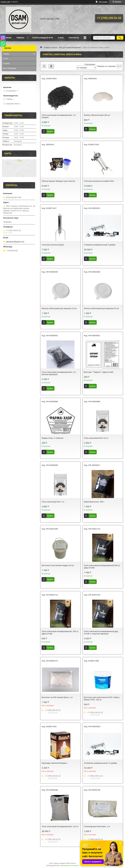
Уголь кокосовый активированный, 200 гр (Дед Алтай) (60, 632)
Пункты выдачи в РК (43, 38)
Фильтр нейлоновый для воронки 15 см (101, 308)
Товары (20, 38)
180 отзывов (103, 2)
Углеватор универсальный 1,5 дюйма (100, 763)
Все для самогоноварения (70, 48)
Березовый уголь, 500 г (94, 502)
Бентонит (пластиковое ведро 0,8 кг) (58, 565)
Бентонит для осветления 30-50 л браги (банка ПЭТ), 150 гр (102, 698)
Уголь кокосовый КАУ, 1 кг (53, 502)
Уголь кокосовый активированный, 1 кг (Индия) (59, 116)
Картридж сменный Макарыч (54, 763)
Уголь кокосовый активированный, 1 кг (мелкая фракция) (59, 373)
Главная (7, 38)
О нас (61, 38)
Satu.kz (73, 863)
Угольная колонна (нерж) (53, 245)
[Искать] (120, 38)
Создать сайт (5, 2)
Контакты (74, 38)
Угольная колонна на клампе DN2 (99, 181)
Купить (50, 131)
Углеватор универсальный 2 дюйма (100, 245)
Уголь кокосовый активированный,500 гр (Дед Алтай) (102, 567)
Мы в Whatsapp (10, 68)
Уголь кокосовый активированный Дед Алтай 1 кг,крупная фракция (101, 632)
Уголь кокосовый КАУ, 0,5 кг (96, 438)
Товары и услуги (51, 48)
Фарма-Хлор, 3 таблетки (52, 438)
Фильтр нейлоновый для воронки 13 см (59, 308)
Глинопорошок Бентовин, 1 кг (97, 826)
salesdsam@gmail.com (15, 242)
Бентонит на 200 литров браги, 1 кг (57, 697)
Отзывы (6, 63)
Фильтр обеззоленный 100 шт (97, 115)
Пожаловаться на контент (70, 866)
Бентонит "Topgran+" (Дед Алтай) (99, 372)
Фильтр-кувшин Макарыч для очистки (58, 181)
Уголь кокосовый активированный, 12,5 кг (60, 826)
